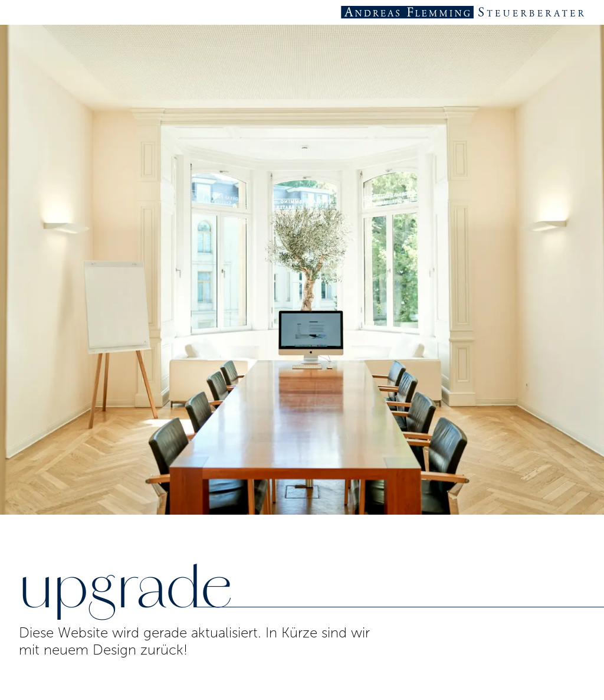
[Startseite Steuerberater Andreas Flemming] (464, 12)
